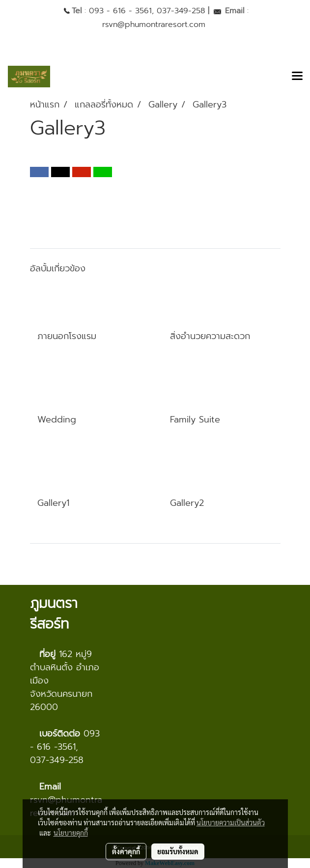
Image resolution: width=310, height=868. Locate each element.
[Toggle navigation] (297, 77)
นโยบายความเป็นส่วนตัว (231, 822)
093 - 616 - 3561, (121, 11)
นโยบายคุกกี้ (71, 833)
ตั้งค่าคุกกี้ (126, 851)
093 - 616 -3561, (65, 740)
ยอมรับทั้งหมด (178, 851)
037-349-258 (181, 11)
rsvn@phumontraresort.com (154, 25)
